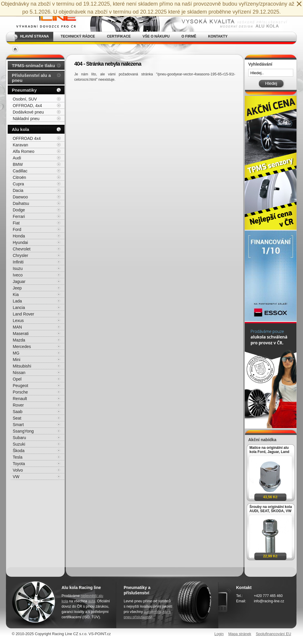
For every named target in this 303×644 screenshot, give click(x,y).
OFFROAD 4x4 (27, 138)
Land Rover (23, 314)
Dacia (18, 190)
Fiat (16, 223)
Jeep (17, 288)
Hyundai (20, 242)
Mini (17, 360)
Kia (16, 295)
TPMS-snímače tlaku (33, 65)
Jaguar (19, 281)
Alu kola (20, 129)
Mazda (19, 340)
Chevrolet (22, 249)
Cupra (18, 184)
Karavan (20, 145)
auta (92, 601)
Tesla (18, 457)
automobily (152, 612)
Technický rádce (78, 36)
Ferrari (19, 216)
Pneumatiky (24, 90)
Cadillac (20, 171)
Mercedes (22, 347)
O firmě (189, 36)
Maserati (21, 334)
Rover (18, 405)
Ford (17, 229)
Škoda (19, 451)
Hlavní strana (34, 36)
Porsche (20, 392)
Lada (17, 301)
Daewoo (20, 197)
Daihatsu (21, 203)
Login (219, 634)
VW (16, 477)
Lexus (18, 321)
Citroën (19, 177)
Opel (17, 379)
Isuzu (18, 268)
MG (16, 353)
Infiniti (18, 262)
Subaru (19, 438)
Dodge (19, 210)
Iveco (18, 275)
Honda (19, 236)
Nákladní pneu (26, 119)
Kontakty (218, 36)
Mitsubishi (22, 366)
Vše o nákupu (156, 36)
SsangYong (23, 431)
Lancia (19, 308)
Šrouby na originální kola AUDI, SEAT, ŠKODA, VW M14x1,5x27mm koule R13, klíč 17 (271, 509)
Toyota (19, 464)
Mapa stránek (240, 634)
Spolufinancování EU (273, 634)
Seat (17, 418)
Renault (20, 399)
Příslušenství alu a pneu (31, 78)
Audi (17, 158)
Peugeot (20, 386)
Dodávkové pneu (28, 112)
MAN (17, 327)
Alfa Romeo (24, 151)
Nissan (19, 373)
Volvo (18, 470)
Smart (18, 425)
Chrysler (20, 255)
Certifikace (119, 36)
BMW (18, 164)
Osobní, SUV (25, 99)
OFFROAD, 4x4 (27, 106)
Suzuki (19, 444)
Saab (18, 412)
